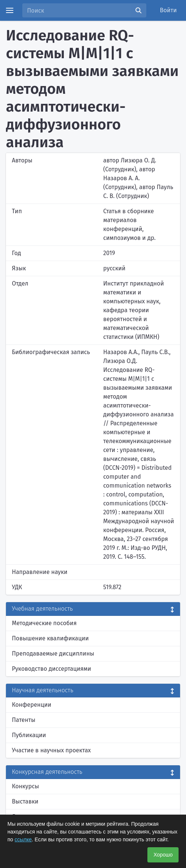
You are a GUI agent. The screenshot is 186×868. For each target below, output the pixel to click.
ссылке (23, 839)
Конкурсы (25, 786)
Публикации (29, 735)
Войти (169, 10)
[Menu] (10, 10)
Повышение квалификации (50, 638)
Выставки (25, 801)
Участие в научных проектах (51, 750)
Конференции (32, 705)
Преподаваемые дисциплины (53, 654)
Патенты (24, 720)
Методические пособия (44, 623)
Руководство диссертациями (51, 669)
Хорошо (163, 855)
